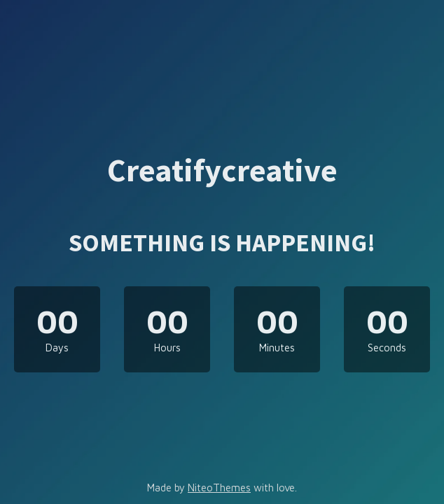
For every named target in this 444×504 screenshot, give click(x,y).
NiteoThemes (219, 488)
